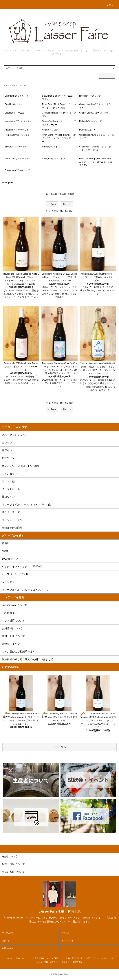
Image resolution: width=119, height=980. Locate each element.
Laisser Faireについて (14, 605)
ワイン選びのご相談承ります (19, 652)
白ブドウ (23, 85)
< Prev (52, 204)
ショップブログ (63, 962)
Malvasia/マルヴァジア (90, 121)
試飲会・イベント (12, 644)
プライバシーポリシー (102, 958)
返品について (60, 958)
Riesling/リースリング (90, 96)
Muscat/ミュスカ (87, 130)
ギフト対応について (13, 621)
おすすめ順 (51, 194)
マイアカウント (9, 933)
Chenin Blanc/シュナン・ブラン (95, 113)
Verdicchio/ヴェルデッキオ (18, 159)
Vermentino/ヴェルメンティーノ (21, 121)
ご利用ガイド (10, 613)
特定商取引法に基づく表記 (79, 958)
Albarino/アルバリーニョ (17, 130)
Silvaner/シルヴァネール (17, 147)
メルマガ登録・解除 (45, 962)
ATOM (80, 962)
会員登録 (65, 933)
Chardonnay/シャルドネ (17, 96)
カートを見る (67, 941)
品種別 (14, 85)
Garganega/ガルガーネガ (17, 170)
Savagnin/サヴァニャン (53, 159)
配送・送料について (43, 958)
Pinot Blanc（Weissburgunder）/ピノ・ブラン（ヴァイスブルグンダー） (59, 138)
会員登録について (12, 628)
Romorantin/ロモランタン (17, 135)
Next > (67, 204)
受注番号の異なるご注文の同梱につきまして (28, 659)
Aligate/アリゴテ (50, 130)
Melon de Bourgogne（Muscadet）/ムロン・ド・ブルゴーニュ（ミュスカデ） (97, 162)
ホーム (6, 85)
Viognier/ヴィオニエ (15, 113)
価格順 (63, 194)
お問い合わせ (8, 948)
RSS (74, 962)
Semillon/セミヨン (14, 104)
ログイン (6, 941)
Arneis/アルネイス (51, 147)
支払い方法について (24, 958)
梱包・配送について (13, 636)
